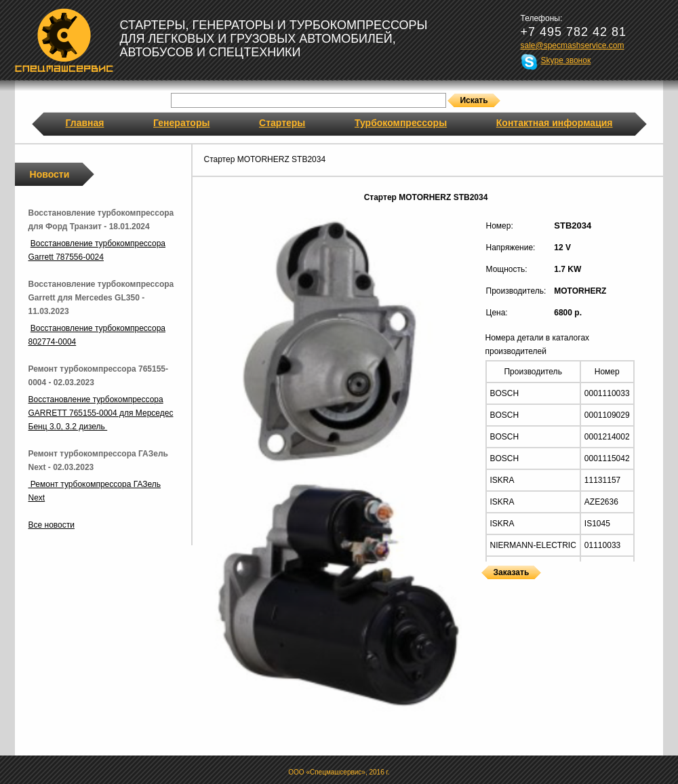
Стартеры (282, 123)
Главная (85, 123)
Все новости (52, 525)
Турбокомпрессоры (401, 123)
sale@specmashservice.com (573, 45)
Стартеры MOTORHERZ (485, 588)
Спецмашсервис (64, 40)
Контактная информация (555, 123)
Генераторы (181, 123)
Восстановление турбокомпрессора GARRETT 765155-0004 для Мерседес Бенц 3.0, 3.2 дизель (101, 413)
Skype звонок (566, 60)
